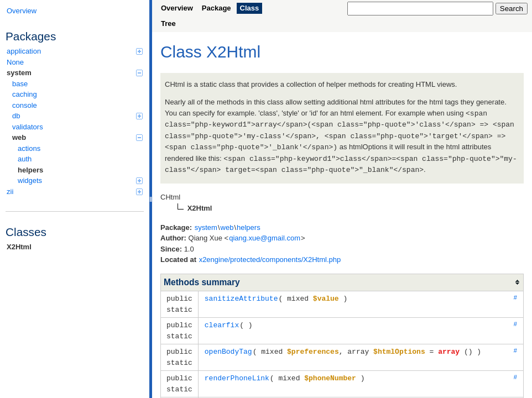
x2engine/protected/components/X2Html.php (270, 256)
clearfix (222, 320)
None (15, 62)
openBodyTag (228, 345)
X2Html (19, 247)
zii (75, 192)
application (75, 51)
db (77, 116)
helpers (30, 170)
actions (29, 148)
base (20, 84)
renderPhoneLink (237, 371)
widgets (80, 180)
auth (25, 159)
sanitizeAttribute (241, 295)
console (25, 105)
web (77, 137)
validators (28, 127)
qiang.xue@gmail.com (265, 235)
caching (25, 94)
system (75, 73)
